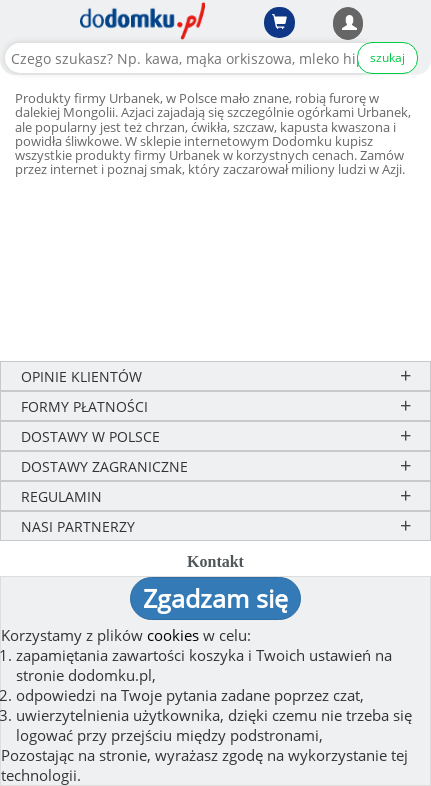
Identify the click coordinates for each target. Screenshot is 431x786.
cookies (173, 635)
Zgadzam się (215, 598)
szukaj (387, 57)
